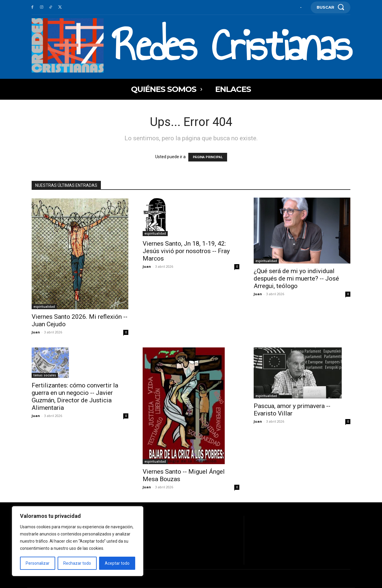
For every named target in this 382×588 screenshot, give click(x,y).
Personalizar (38, 563)
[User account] (301, 7)
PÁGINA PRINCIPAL (208, 157)
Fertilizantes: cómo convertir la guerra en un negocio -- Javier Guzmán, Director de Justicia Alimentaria (75, 397)
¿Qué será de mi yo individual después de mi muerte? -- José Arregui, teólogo (296, 278)
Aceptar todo (117, 563)
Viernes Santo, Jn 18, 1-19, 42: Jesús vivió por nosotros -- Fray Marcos (186, 251)
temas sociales (45, 375)
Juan (36, 332)
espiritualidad (44, 307)
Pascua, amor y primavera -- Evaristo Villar (292, 410)
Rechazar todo (77, 563)
